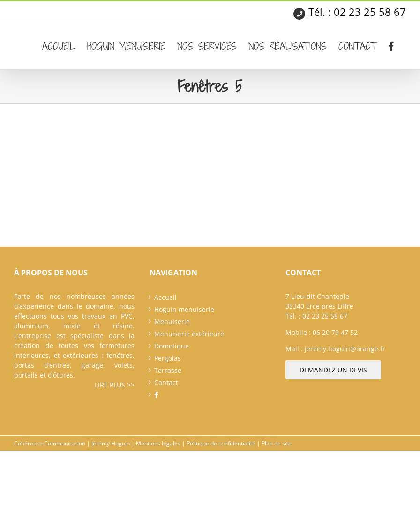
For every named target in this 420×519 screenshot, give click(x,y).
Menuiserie (172, 322)
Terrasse (168, 370)
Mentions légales (158, 443)
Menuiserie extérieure (189, 334)
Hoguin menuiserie (184, 309)
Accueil (165, 297)
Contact (166, 382)
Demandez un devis (333, 370)
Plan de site (277, 443)
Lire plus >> (115, 385)
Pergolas (168, 358)
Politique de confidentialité (221, 443)
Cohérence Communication (50, 443)
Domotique (172, 346)
